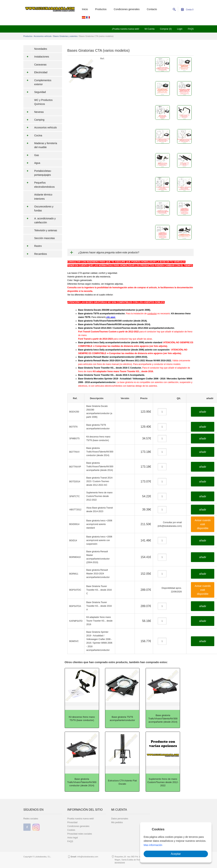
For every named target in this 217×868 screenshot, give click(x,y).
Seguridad (35, 92)
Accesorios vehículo (43, 36)
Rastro (33, 246)
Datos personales (120, 819)
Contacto (152, 9)
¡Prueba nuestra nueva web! (125, 29)
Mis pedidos (117, 822)
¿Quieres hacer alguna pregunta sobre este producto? (109, 252)
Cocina (33, 135)
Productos (101, 9)
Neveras (34, 112)
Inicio (85, 9)
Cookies (71, 830)
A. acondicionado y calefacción (39, 221)
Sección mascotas (45, 238)
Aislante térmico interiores (43, 197)
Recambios (35, 254)
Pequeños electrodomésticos (39, 185)
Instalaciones (36, 57)
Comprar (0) (166, 29)
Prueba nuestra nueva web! (81, 819)
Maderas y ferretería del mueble (40, 145)
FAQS (191, 29)
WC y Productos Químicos (43, 102)
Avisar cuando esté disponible (203, 524)
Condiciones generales (127, 9)
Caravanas (40, 65)
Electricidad (35, 72)
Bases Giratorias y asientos (65, 36)
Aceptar (176, 854)
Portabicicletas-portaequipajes (37, 173)
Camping (34, 120)
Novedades (41, 49)
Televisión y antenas (46, 230)
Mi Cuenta (150, 29)
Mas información (153, 845)
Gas (31, 155)
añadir (203, 412)
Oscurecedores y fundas (38, 209)
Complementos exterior (37, 82)
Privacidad (72, 822)
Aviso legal (73, 838)
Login (180, 29)
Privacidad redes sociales (80, 834)
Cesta (187, 10)
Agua (32, 163)
